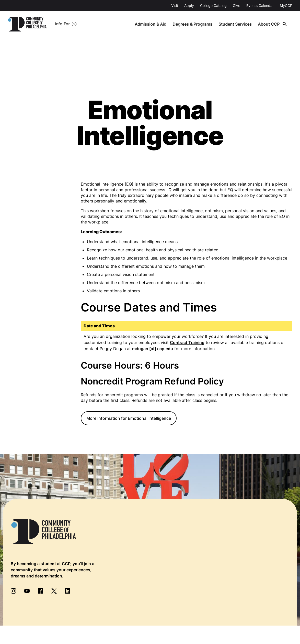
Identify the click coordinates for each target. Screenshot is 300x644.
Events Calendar (260, 6)
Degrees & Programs (193, 24)
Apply (189, 6)
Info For (62, 24)
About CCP (269, 24)
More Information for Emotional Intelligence (129, 418)
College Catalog (213, 6)
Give (236, 6)
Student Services (236, 24)
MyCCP (286, 6)
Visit (175, 6)
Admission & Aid (152, 24)
